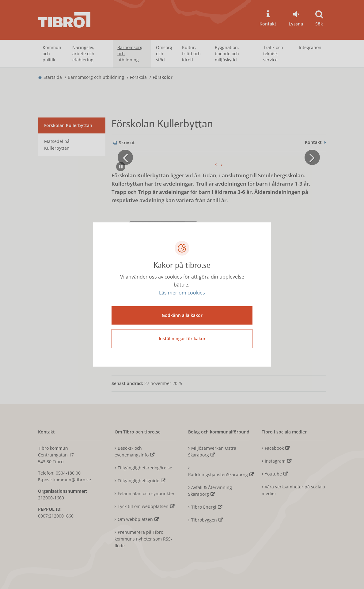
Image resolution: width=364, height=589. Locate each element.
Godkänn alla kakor (182, 315)
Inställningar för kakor (182, 339)
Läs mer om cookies (182, 293)
